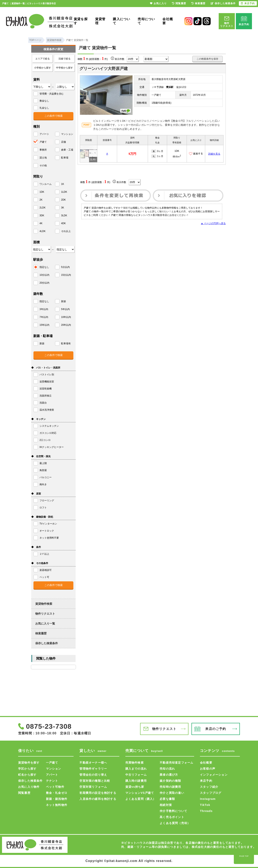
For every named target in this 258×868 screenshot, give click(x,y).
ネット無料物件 (57, 805)
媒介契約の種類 (170, 781)
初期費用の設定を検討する (98, 793)
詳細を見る (214, 154)
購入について (122, 21)
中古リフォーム (136, 775)
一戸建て (52, 763)
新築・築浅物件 (57, 799)
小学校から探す (43, 68)
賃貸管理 (100, 21)
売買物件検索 (135, 763)
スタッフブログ (211, 793)
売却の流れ (167, 769)
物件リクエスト (45, 614)
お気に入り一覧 (45, 623)
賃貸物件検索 (44, 604)
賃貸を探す (81, 21)
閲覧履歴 (24, 793)
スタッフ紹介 (209, 787)
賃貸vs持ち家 (135, 787)
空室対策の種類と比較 (95, 781)
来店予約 (206, 781)
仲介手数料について (173, 811)
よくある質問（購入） (141, 799)
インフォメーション (214, 775)
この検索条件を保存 (207, 59)
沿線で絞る (64, 59)
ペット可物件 (55, 787)
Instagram (208, 799)
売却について (146, 21)
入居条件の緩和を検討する (98, 799)
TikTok (205, 805)
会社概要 (168, 21)
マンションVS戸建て (140, 793)
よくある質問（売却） (175, 823)
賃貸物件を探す (29, 763)
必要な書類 (167, 799)
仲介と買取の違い (172, 793)
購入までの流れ (136, 769)
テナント (52, 781)
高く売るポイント (172, 817)
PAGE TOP (244, 856)
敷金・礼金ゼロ (57, 793)
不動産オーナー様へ (93, 763)
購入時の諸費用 (136, 781)
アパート (52, 775)
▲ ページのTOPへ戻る (213, 223)
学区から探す (27, 769)
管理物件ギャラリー (93, 769)
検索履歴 (41, 633)
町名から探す (27, 775)
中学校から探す (64, 68)
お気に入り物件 (29, 787)
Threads (206, 811)
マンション (54, 769)
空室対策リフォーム (93, 787)
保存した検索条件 (47, 643)
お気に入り (158, 3)
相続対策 (166, 805)
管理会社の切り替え (93, 775)
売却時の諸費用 (170, 787)
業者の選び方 (169, 775)
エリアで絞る (43, 59)
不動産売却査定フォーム (176, 763)
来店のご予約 (216, 729)
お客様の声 (208, 769)
